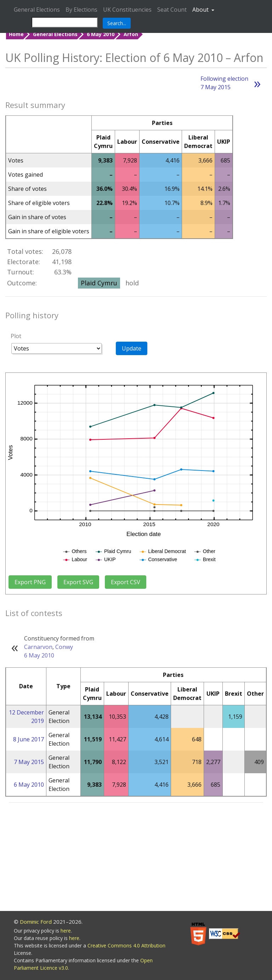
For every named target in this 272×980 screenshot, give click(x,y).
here (66, 931)
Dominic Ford (36, 922)
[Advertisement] (136, 858)
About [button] (201, 10)
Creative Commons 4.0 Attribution (126, 945)
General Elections (37, 10)
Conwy (64, 647)
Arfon (131, 34)
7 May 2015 (29, 762)
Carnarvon (38, 647)
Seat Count (172, 10)
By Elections (81, 10)
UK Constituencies (127, 10)
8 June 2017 (29, 739)
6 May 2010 (101, 34)
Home (16, 34)
